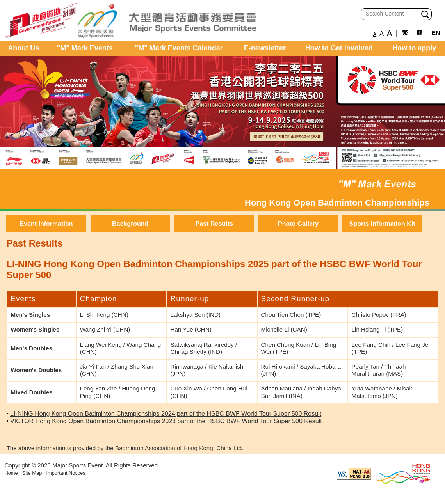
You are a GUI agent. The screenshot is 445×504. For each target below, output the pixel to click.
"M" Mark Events (85, 48)
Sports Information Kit (382, 224)
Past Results (214, 224)
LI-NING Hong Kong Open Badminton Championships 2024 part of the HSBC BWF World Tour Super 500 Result (166, 414)
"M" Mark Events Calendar (179, 48)
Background (130, 224)
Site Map (32, 473)
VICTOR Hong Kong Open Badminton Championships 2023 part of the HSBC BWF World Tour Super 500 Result (166, 421)
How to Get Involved (339, 48)
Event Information (46, 224)
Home (11, 473)
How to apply (414, 48)
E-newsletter (265, 48)
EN (436, 33)
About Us (23, 48)
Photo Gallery (298, 224)
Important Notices (66, 473)
